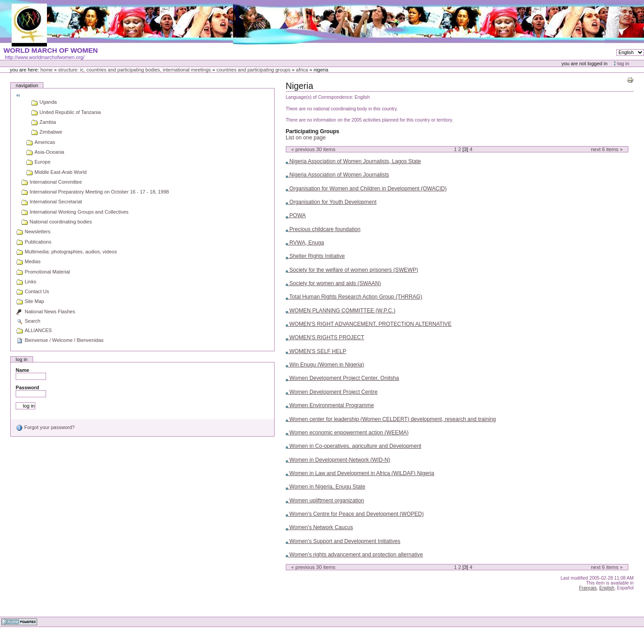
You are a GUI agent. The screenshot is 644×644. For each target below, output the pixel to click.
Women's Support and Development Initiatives (343, 541)
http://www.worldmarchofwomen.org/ (45, 57)
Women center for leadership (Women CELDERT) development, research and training (391, 419)
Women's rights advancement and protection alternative (354, 555)
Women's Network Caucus (320, 527)
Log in (623, 63)
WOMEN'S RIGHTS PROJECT (325, 337)
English (607, 588)
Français (588, 588)
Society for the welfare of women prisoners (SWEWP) (352, 270)
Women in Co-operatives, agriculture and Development (354, 446)
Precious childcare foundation (323, 229)
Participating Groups (313, 131)
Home (47, 70)
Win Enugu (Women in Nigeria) (325, 365)
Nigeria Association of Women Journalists (337, 175)
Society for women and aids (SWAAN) (333, 283)
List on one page (306, 138)
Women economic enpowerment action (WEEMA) (347, 433)
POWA (296, 215)
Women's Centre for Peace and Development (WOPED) (355, 514)
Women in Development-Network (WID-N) (338, 460)
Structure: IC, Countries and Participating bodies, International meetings (135, 70)
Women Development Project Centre (332, 392)
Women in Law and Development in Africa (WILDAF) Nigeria (360, 473)
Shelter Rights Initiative (315, 256)
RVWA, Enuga (305, 243)
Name (22, 370)
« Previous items (313, 149)
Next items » (607, 149)
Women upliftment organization (325, 501)
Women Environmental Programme (330, 405)
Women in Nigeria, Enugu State (326, 487)
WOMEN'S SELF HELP (316, 351)
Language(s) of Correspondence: (320, 97)
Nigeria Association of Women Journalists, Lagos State (354, 161)
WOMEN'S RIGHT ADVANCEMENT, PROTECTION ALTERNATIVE (369, 324)
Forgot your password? (45, 427)
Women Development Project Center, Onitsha (342, 378)
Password (27, 387)
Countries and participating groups (254, 70)
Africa (302, 70)
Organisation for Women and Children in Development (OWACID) (366, 189)
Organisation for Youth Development (331, 202)
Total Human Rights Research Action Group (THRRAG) (354, 297)
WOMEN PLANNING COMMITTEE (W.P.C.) (341, 311)
